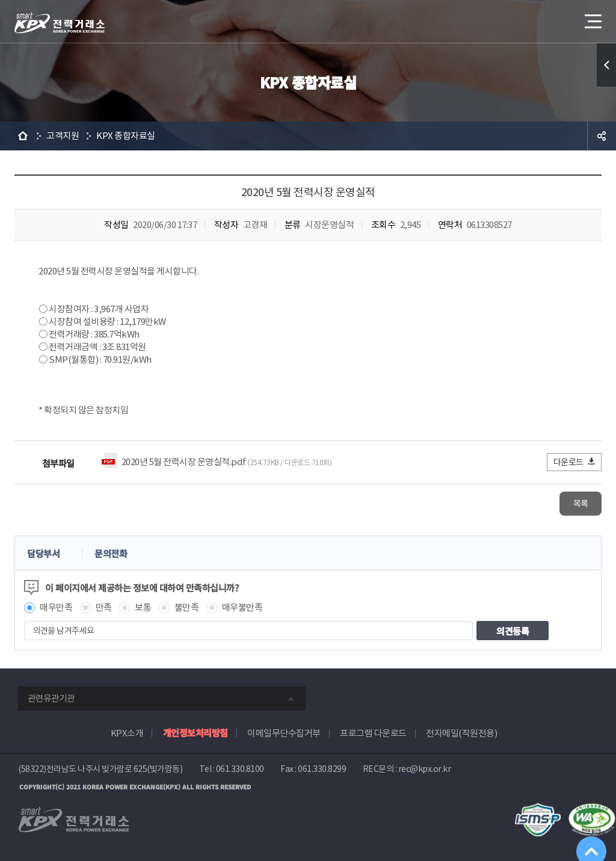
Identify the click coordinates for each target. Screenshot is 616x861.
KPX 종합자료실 (126, 136)
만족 (104, 606)
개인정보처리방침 (196, 731)
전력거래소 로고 (60, 23)
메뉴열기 (592, 18)
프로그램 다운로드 (373, 732)
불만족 (187, 606)
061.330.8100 (240, 768)
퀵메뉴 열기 (606, 65)
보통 (143, 606)
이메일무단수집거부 (284, 732)
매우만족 (56, 606)
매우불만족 (242, 606)
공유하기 (602, 136)
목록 (566, 503)
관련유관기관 (51, 697)
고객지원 (63, 136)
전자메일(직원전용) (461, 732)
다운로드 (575, 462)
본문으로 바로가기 (0, 0)
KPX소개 (127, 732)
